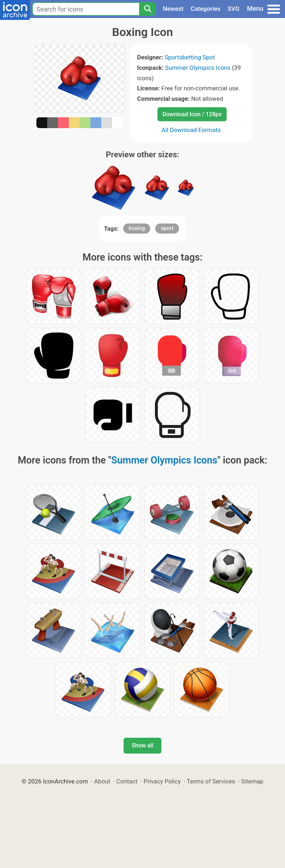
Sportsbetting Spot (190, 57)
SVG (234, 9)
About (102, 781)
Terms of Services (211, 781)
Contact (127, 781)
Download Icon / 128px (192, 114)
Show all (142, 745)
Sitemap (252, 781)
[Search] (147, 9)
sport (167, 228)
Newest (173, 9)
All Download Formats (191, 130)
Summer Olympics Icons (198, 68)
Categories (206, 9)
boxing (137, 228)
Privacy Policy (162, 781)
